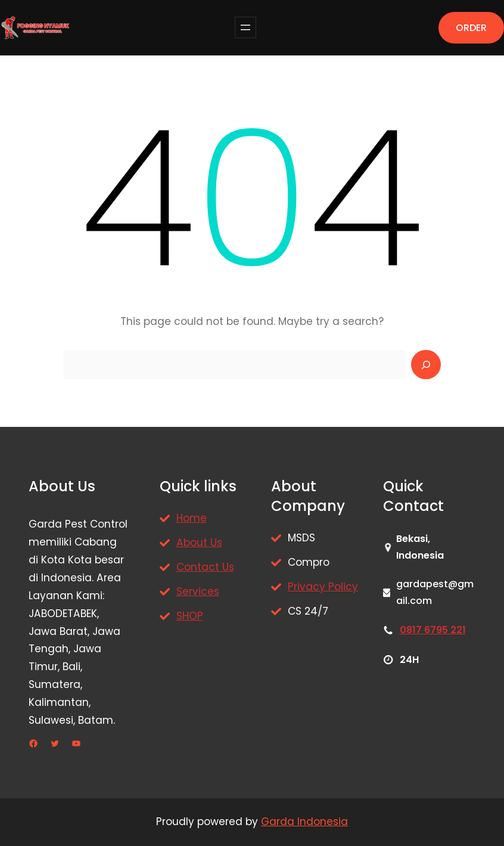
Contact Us (205, 567)
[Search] (426, 365)
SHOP (190, 616)
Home (192, 518)
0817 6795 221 (433, 630)
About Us (199, 543)
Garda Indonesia (304, 822)
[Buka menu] (245, 27)
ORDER (471, 28)
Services (198, 591)
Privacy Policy (323, 587)
